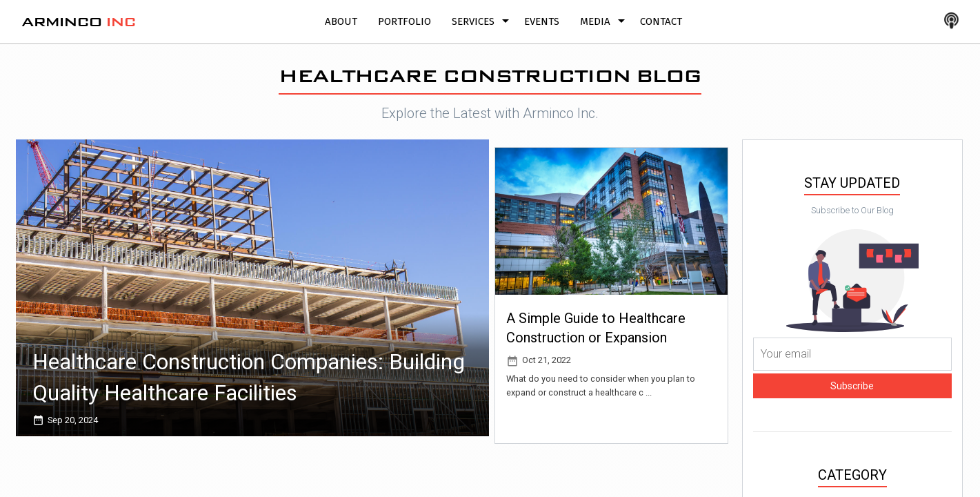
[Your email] (852, 354)
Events (542, 21)
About (341, 21)
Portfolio (404, 21)
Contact (661, 21)
